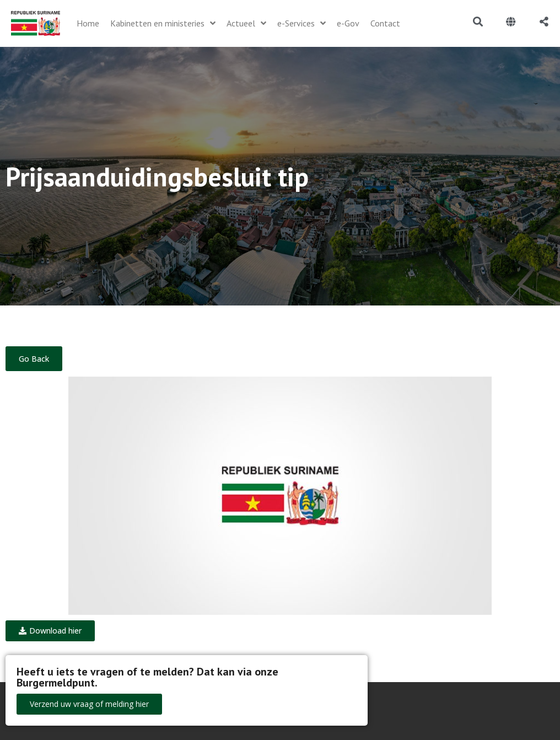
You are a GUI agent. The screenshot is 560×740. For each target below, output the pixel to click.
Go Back (34, 359)
